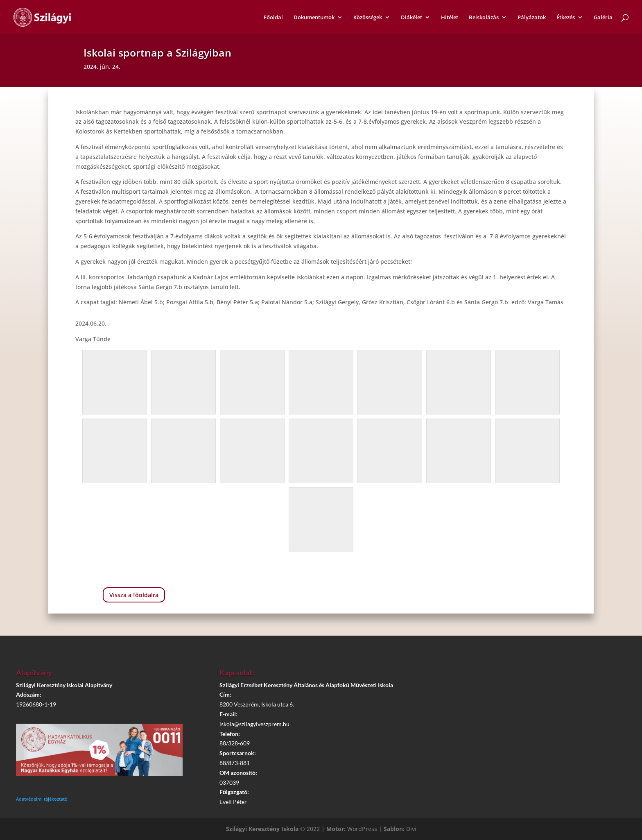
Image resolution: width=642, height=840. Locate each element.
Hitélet (450, 18)
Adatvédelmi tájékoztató (42, 799)
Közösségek (368, 18)
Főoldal (273, 18)
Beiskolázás (484, 18)
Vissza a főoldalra (134, 595)
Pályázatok (532, 18)
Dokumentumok (314, 18)
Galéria (603, 18)
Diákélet (411, 18)
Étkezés (566, 18)
